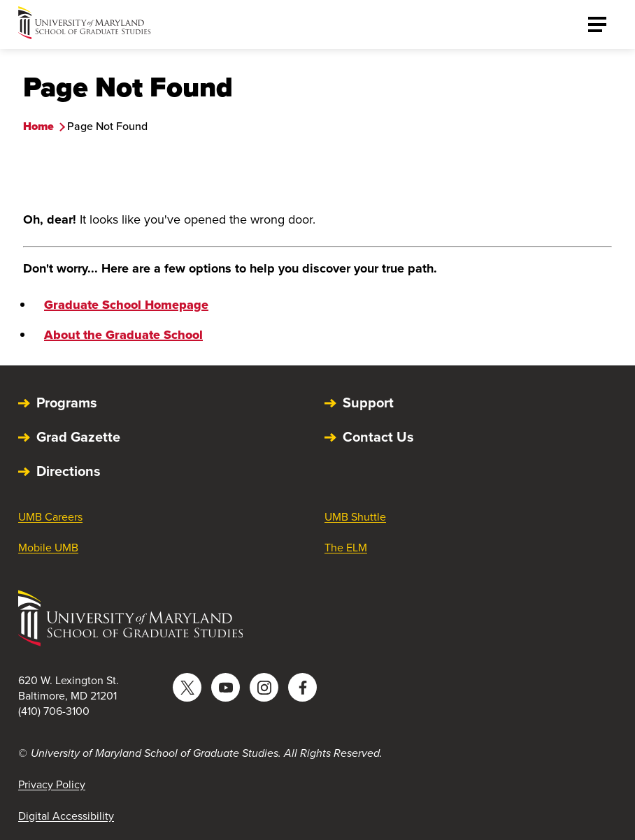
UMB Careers (50, 517)
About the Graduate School (123, 335)
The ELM (346, 548)
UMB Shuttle (355, 517)
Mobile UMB (48, 548)
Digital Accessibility (66, 816)
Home (38, 126)
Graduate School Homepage (126, 305)
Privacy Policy (52, 784)
